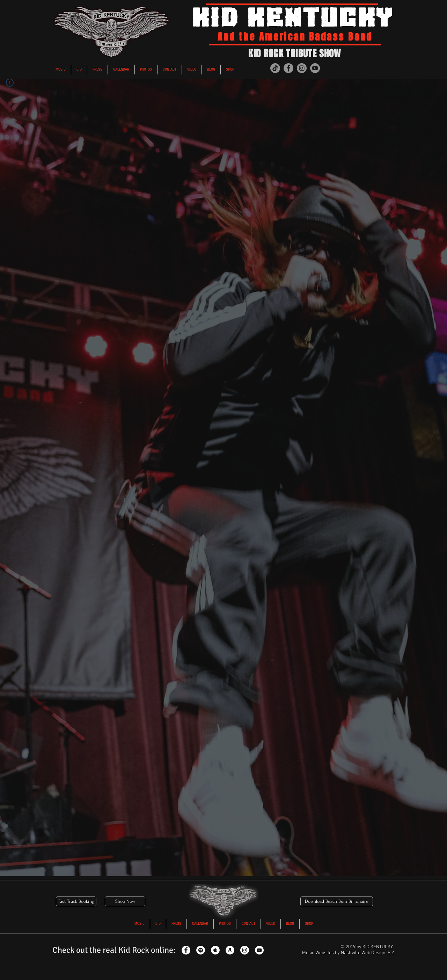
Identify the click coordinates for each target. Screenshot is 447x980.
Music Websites (318, 953)
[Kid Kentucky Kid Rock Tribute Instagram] (302, 68)
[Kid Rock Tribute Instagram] (245, 950)
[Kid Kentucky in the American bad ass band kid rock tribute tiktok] (275, 68)
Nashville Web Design (363, 953)
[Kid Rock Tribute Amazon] (230, 950)
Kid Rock (134, 950)
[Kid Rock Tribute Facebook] (186, 950)
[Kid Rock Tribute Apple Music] (215, 950)
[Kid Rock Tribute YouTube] (259, 950)
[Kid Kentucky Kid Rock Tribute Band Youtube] (315, 68)
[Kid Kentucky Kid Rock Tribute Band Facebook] (288, 68)
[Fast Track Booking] (76, 901)
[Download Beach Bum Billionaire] (337, 901)
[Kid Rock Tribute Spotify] (201, 950)
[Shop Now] (125, 901)
